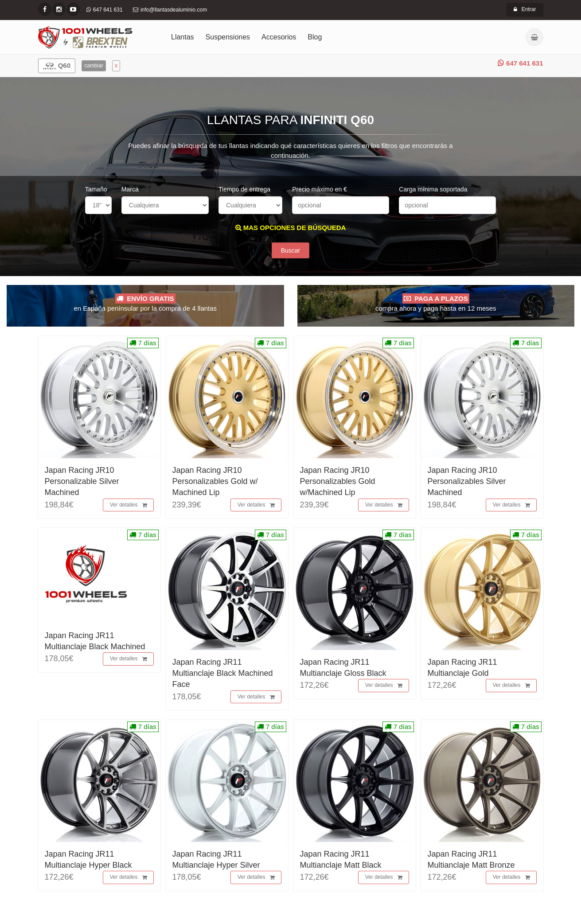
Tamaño (96, 189)
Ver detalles (129, 507)
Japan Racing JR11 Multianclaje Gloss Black (343, 669)
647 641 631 (520, 63)
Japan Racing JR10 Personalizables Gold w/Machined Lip (338, 483)
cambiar (94, 66)
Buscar (291, 252)
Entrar (525, 9)
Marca (130, 189)
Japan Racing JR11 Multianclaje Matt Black (341, 861)
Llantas (183, 37)
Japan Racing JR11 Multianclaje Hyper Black (88, 861)
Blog (315, 37)
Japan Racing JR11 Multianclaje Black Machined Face (223, 674)
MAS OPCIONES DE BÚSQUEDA (291, 228)
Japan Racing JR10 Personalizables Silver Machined (467, 483)
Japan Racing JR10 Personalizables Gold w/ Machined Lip (215, 483)
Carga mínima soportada (433, 189)
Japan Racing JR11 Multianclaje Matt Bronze (471, 861)
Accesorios (279, 37)
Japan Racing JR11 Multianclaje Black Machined (95, 642)
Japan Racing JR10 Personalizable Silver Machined (82, 483)
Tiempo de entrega (244, 189)
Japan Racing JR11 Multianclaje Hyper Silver (216, 861)
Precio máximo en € (320, 189)
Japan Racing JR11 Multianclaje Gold (462, 669)
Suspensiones (228, 37)
